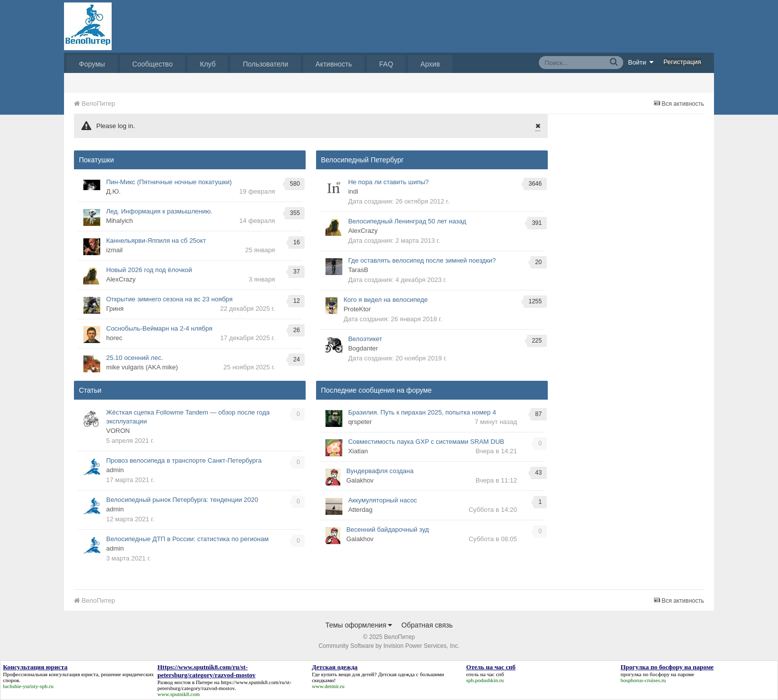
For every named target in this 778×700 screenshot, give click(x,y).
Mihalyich (120, 221)
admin (115, 470)
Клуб (208, 64)
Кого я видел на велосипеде (386, 300)
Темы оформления (359, 625)
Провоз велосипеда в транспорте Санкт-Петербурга (184, 460)
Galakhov (360, 480)
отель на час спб (485, 674)
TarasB (358, 270)
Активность (334, 64)
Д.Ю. (113, 191)
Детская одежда (396, 674)
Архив (430, 64)
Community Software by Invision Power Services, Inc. (389, 646)
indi (353, 191)
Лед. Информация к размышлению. (159, 211)
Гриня (115, 309)
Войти (641, 62)
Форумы (92, 64)
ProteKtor (357, 309)
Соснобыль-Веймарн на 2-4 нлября (159, 328)
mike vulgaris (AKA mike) (142, 367)
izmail (114, 250)
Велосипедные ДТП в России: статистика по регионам (187, 539)
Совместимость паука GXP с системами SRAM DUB (426, 442)
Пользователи (265, 64)
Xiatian (358, 451)
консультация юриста (73, 674)
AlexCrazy (121, 279)
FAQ (386, 64)
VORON (118, 431)
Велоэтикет (365, 339)
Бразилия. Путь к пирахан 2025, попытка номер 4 (422, 412)
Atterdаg (360, 510)
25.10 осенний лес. (135, 358)
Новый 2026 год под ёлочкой (149, 270)
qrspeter (360, 422)
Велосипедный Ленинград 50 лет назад (407, 221)
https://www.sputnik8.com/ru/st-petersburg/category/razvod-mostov (224, 685)
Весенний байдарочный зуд (388, 529)
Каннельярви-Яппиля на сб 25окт (156, 241)
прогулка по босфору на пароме (657, 674)
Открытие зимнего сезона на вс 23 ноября (169, 299)
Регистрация (682, 62)
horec (114, 338)
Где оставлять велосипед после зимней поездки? (422, 260)
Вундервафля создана (380, 471)
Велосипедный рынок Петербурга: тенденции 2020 (182, 500)
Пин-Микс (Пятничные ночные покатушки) (169, 182)
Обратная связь (427, 625)
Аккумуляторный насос (383, 500)
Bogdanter (363, 348)
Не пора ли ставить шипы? (389, 182)
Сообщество (153, 64)
